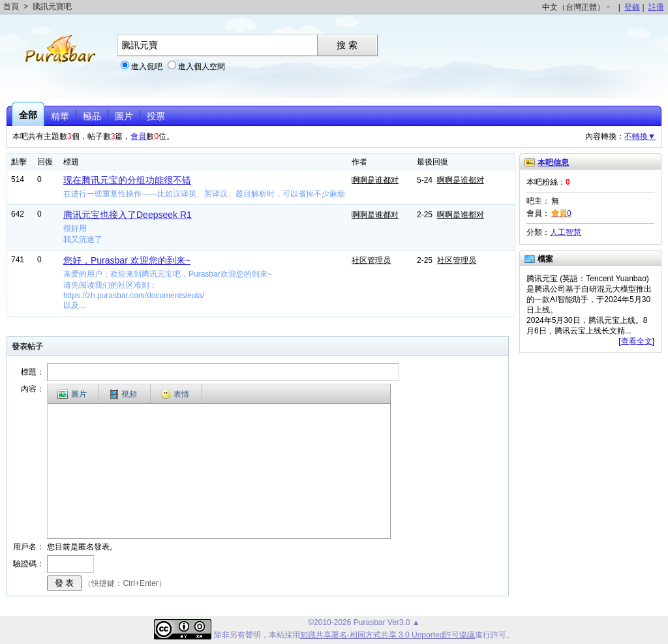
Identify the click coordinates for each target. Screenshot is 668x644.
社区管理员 (371, 260)
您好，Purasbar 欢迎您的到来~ (127, 260)
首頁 (11, 7)
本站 (277, 635)
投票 (156, 116)
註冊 (656, 7)
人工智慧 (566, 232)
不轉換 (640, 136)
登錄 (632, 7)
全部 (28, 115)
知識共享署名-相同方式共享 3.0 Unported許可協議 (388, 635)
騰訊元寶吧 (52, 7)
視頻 (124, 394)
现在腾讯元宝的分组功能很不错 (127, 180)
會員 (138, 136)
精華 (60, 116)
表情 (175, 394)
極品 (92, 116)
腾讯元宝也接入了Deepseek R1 (128, 215)
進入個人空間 (202, 67)
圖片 (124, 116)
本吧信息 (553, 162)
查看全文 (637, 341)
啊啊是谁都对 (375, 180)
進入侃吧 (147, 67)
